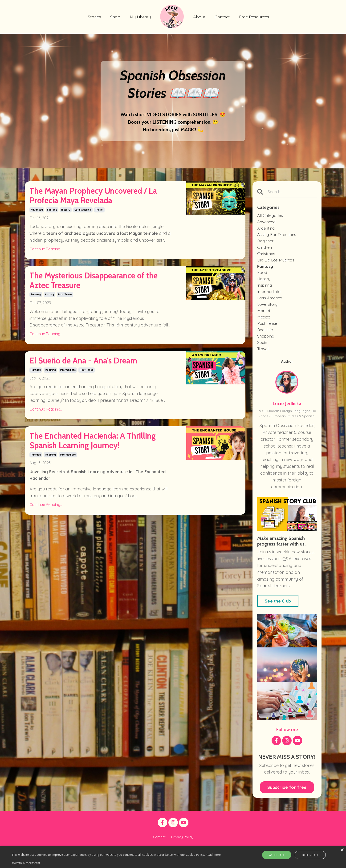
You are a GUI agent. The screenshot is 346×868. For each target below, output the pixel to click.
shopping (267, 345)
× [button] (342, 850)
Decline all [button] (308, 855)
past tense (65, 336)
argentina (267, 230)
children (265, 250)
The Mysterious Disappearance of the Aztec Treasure (96, 312)
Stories (94, 17)
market (264, 318)
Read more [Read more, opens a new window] (213, 855)
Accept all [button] (280, 855)
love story (268, 311)
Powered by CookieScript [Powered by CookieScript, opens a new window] (26, 863)
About (199, 17)
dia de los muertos (276, 264)
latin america (83, 231)
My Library (140, 17)
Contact (222, 17)
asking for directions (278, 237)
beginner (266, 243)
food (262, 277)
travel (99, 231)
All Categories (271, 216)
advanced (37, 231)
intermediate (68, 428)
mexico (264, 325)
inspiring (50, 428)
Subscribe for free (287, 797)
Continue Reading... (46, 270)
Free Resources (255, 17)
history (66, 231)
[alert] (173, 857)
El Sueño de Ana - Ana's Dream (87, 411)
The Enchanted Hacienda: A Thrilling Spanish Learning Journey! (96, 510)
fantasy (52, 231)
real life (265, 338)
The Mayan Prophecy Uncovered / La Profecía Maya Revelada (88, 207)
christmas (267, 257)
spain (263, 352)
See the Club (278, 611)
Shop (115, 17)
